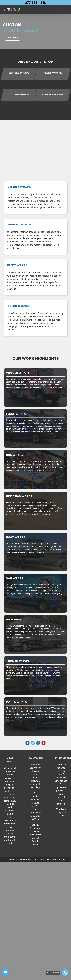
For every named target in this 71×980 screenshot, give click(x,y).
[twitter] (33, 743)
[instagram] (38, 743)
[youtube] (44, 743)
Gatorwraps (53, 859)
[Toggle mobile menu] (66, 9)
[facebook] (27, 743)
